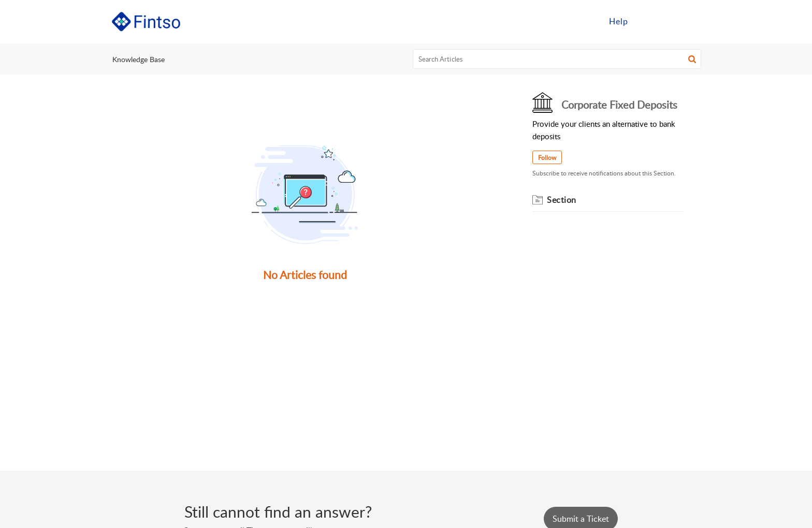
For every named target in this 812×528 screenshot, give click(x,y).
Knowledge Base (139, 59)
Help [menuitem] (619, 21)
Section (562, 200)
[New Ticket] (581, 519)
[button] (692, 59)
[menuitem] (619, 22)
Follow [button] (547, 158)
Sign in (656, 21)
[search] (557, 59)
